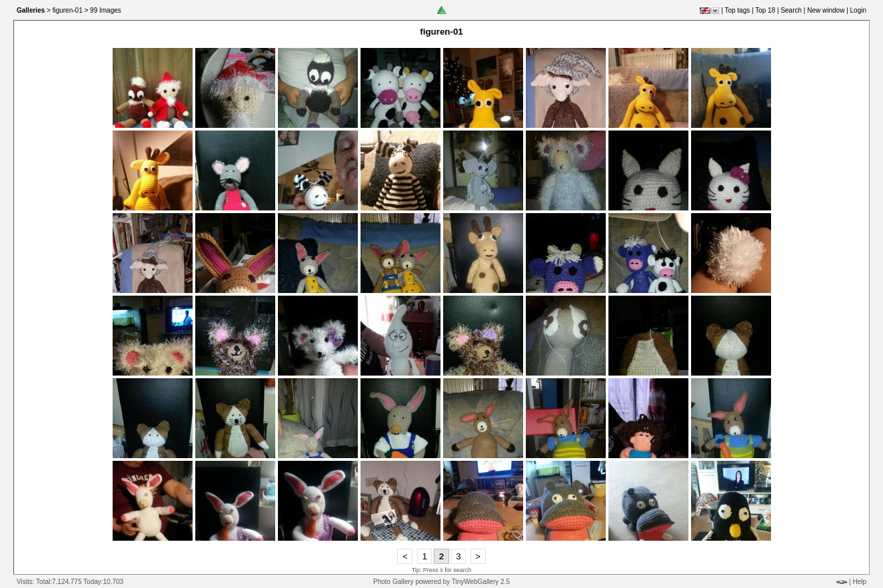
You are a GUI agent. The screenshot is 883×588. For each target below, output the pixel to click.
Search (791, 10)
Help (859, 582)
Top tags (737, 10)
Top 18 (765, 10)
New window (826, 10)
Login (858, 10)
